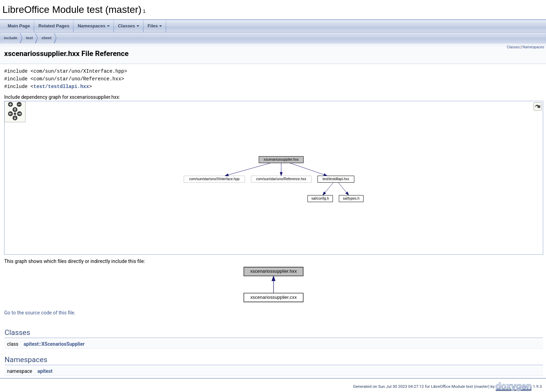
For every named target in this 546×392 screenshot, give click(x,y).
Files (155, 26)
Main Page (19, 26)
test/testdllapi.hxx (61, 86)
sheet (46, 38)
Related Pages (54, 26)
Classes (129, 26)
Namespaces (94, 26)
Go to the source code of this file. (40, 313)
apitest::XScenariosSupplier (54, 344)
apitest (45, 371)
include (11, 38)
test (30, 38)
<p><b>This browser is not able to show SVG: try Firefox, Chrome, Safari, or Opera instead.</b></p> (274, 178)
